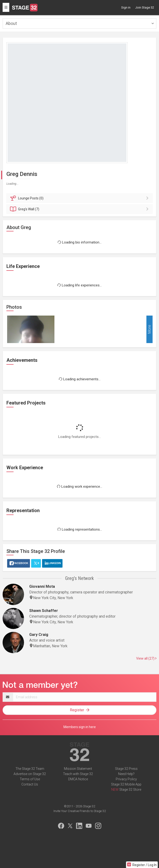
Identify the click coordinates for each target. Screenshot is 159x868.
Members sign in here (80, 727)
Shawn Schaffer (44, 611)
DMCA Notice (78, 779)
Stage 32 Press (126, 769)
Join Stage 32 (145, 7)
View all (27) (146, 658)
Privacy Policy (126, 779)
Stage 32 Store (130, 790)
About (11, 23)
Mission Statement (78, 769)
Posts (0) (80, 198)
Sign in (126, 7)
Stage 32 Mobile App (126, 784)
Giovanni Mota (42, 586)
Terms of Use (30, 779)
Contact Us (30, 784)
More (149, 329)
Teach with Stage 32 (78, 774)
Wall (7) (80, 209)
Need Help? (126, 774)
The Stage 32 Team (30, 769)
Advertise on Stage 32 (30, 774)
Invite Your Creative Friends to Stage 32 (80, 811)
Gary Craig (39, 635)
